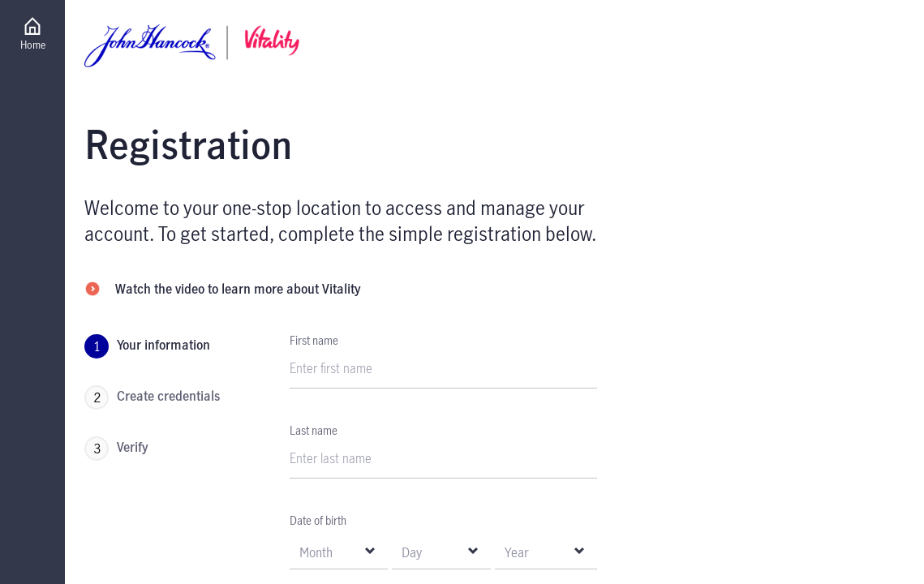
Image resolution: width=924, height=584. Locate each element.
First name (314, 340)
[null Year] (546, 551)
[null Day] (441, 551)
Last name (314, 430)
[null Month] (339, 551)
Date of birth (318, 520)
